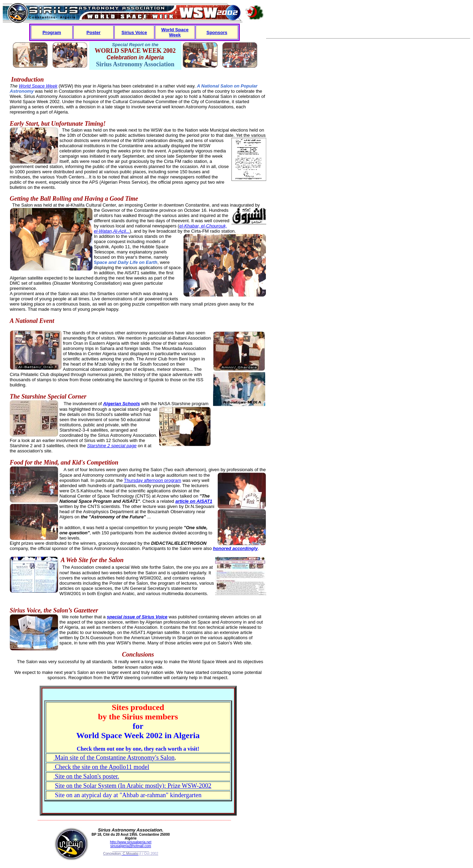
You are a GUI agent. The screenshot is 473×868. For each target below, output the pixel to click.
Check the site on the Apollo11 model (101, 767)
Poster (93, 32)
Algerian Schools (121, 404)
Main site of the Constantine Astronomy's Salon (114, 758)
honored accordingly (235, 548)
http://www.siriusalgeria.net (131, 842)
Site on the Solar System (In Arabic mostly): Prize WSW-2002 (133, 786)
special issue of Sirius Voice (137, 617)
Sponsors (217, 32)
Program (52, 32)
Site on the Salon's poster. (86, 776)
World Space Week (175, 32)
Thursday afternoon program (153, 480)
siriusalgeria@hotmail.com (131, 846)
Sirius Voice (134, 32)
